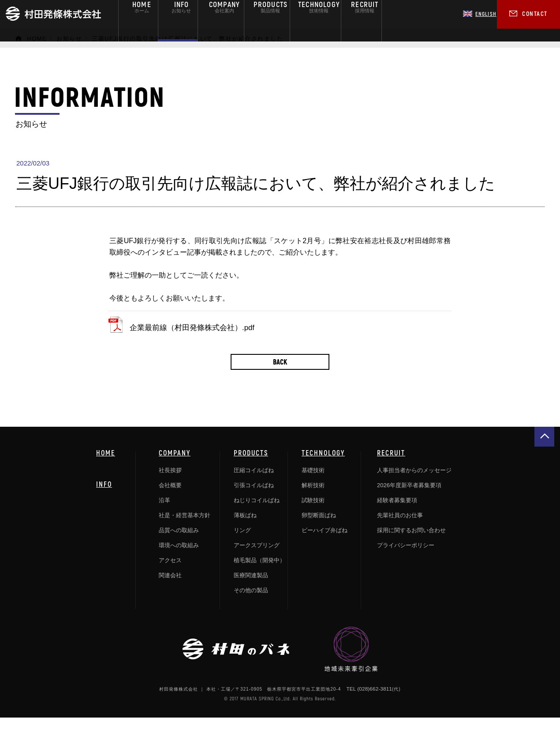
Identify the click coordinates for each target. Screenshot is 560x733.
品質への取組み (179, 547)
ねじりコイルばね (257, 517)
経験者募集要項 (397, 517)
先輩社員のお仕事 (400, 532)
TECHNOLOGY (323, 469)
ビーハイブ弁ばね (325, 547)
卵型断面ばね (319, 532)
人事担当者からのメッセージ (414, 487)
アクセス (170, 577)
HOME (37, 39)
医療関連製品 (251, 592)
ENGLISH (480, 14)
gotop (544, 453)
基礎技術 (313, 487)
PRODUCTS (251, 469)
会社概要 (170, 502)
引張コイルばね (254, 502)
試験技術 (313, 517)
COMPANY (175, 469)
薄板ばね (245, 532)
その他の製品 (251, 607)
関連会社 (170, 592)
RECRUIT (391, 469)
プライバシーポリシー (406, 562)
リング (242, 547)
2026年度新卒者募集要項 (409, 502)
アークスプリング (257, 562)
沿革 (164, 517)
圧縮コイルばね (254, 487)
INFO (104, 500)
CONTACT (535, 13)
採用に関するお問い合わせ (411, 547)
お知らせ (69, 39)
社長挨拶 (170, 487)
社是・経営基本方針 (185, 532)
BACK (280, 378)
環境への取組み (179, 562)
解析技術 (313, 502)
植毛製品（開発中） (259, 577)
